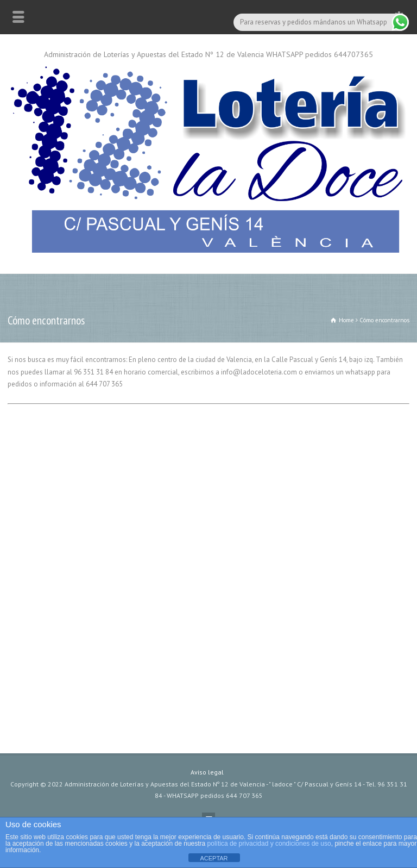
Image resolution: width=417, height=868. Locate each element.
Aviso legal (207, 772)
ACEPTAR (214, 858)
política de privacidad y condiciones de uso (269, 844)
